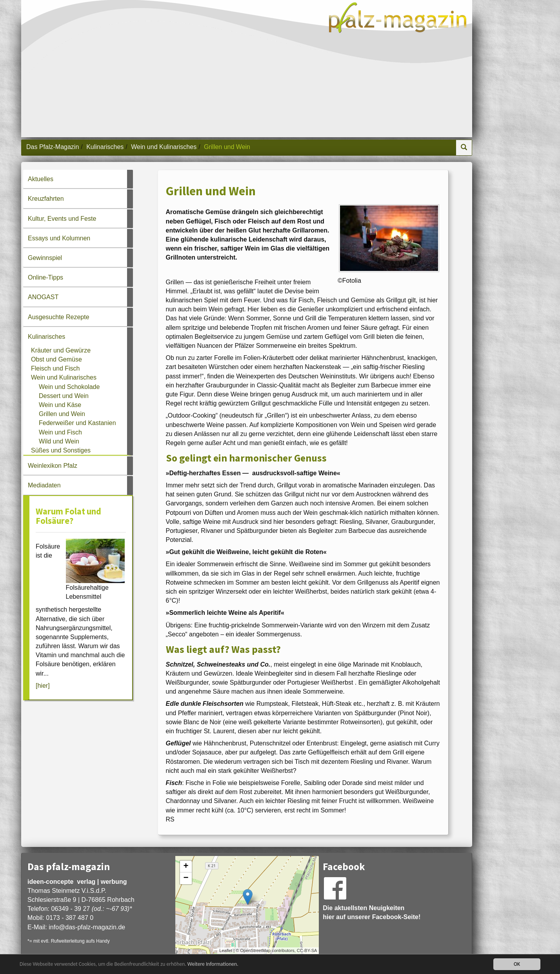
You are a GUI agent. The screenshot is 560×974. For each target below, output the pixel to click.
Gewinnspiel (45, 258)
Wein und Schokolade (69, 387)
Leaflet (226, 950)
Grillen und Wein (62, 414)
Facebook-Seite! (396, 917)
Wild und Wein (59, 441)
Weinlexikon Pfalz (53, 466)
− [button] (186, 878)
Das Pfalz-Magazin (53, 147)
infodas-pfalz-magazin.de (87, 927)
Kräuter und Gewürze (61, 350)
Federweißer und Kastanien (77, 423)
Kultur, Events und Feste (62, 219)
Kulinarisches (105, 147)
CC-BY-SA (307, 950)
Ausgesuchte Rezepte (59, 317)
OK (517, 964)
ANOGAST (43, 297)
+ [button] (186, 867)
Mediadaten (44, 485)
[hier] (43, 686)
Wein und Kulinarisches (164, 147)
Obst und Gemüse (56, 359)
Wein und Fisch (60, 432)
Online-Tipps (45, 277)
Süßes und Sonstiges (61, 450)
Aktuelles (41, 179)
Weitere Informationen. (213, 964)
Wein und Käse (60, 405)
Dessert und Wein (64, 396)
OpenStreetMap (255, 950)
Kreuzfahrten (46, 199)
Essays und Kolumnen (59, 238)
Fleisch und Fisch (55, 368)
